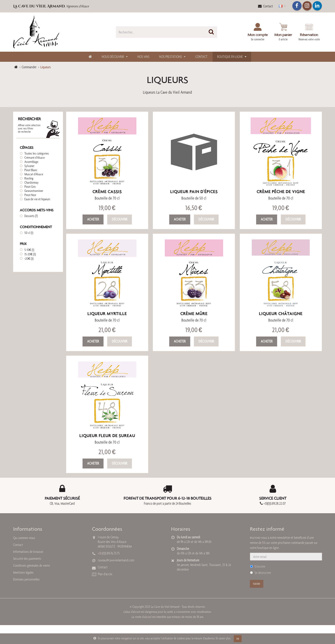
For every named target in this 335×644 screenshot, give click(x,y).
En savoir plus (223, 638)
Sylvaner (29, 166)
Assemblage (31, 162)
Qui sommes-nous (24, 538)
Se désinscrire (260, 573)
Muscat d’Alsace (34, 174)
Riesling (29, 178)
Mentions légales (23, 572)
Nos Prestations (170, 57)
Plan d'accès (105, 574)
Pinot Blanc (31, 170)
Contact (265, 6)
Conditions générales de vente (31, 565)
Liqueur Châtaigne (281, 314)
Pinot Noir (30, 195)
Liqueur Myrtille (107, 314)
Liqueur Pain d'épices (194, 192)
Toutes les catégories (37, 153)
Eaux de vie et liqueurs (37, 199)
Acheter (93, 219)
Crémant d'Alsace (35, 158)
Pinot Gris (30, 187)
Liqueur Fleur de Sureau (107, 436)
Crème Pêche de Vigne (281, 192)
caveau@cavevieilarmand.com (116, 560)
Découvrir (120, 219)
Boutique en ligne (230, 57)
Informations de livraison (28, 552)
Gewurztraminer (34, 191)
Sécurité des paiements (27, 559)
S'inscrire (258, 566)
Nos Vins (143, 57)
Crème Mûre (194, 314)
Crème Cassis (107, 192)
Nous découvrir (113, 57)
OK (238, 639)
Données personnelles (26, 579)
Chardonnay (31, 182)
